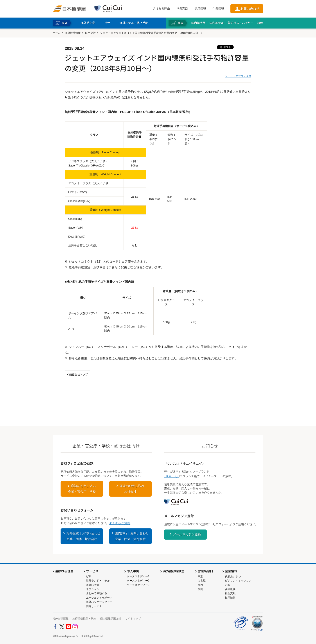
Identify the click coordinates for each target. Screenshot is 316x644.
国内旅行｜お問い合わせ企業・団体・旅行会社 (132, 536)
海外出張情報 (61, 619)
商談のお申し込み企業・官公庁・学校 (82, 489)
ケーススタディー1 (138, 576)
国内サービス (94, 606)
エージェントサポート (99, 598)
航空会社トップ (79, 374)
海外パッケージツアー (99, 602)
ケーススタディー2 (138, 581)
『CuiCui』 (172, 476)
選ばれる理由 (161, 8)
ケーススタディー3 (138, 585)
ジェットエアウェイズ (238, 76)
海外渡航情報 (73, 33)
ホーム (57, 33)
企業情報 (218, 8)
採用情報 (200, 8)
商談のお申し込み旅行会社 (132, 489)
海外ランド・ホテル (98, 581)
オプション (93, 589)
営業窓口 (182, 8)
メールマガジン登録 (187, 534)
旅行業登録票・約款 (84, 619)
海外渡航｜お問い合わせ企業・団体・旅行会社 (83, 536)
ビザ (89, 576)
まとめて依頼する (97, 593)
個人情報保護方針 (111, 619)
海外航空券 (93, 585)
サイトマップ (133, 619)
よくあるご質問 (120, 523)
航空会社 (90, 33)
